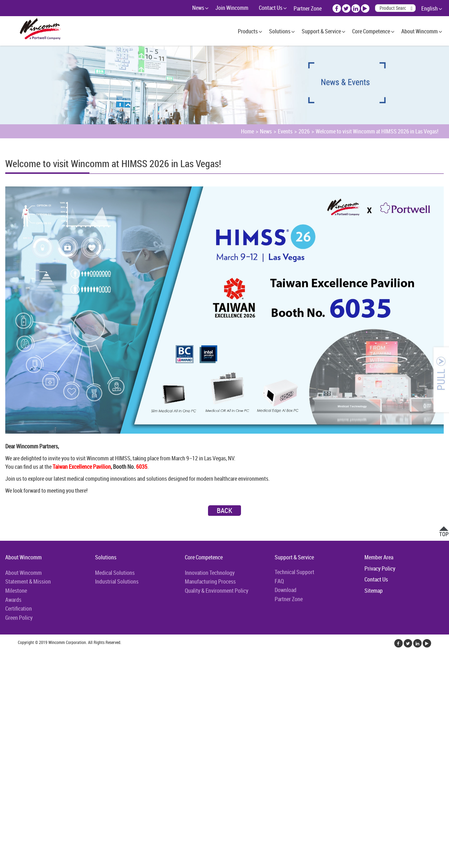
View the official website (55, 730)
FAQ (279, 581)
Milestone (16, 591)
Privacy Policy (380, 568)
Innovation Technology (210, 573)
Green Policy (19, 618)
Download (286, 590)
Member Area (379, 557)
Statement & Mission (28, 581)
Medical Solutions (115, 573)
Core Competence (371, 31)
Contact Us (271, 8)
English (430, 8)
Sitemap (374, 591)
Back (224, 510)
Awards (13, 600)
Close (6, 655)
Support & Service (321, 31)
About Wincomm (420, 31)
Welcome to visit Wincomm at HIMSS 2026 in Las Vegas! (377, 131)
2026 (304, 131)
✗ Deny (8, 680)
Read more (14, 730)
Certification (19, 609)
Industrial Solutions (117, 581)
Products (248, 31)
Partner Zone (308, 8)
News (198, 8)
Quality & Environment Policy (217, 591)
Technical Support (294, 572)
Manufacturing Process (210, 581)
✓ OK (177, 864)
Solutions (280, 31)
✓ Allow (9, 671)
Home (247, 131)
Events (285, 131)
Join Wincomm (232, 8)
